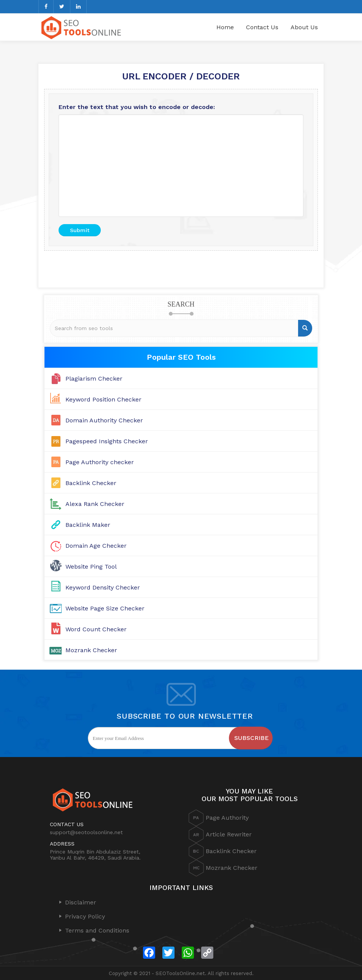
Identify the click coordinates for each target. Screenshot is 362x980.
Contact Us (262, 27)
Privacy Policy (85, 916)
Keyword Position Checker (103, 399)
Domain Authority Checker (104, 420)
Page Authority (219, 818)
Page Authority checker (100, 462)
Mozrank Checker (91, 650)
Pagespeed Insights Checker (107, 441)
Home (225, 27)
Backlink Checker (91, 483)
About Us (304, 27)
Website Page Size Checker (105, 608)
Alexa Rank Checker (95, 504)
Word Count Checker (96, 629)
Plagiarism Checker (94, 379)
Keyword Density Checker (103, 587)
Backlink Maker (88, 525)
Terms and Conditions (97, 930)
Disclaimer (81, 902)
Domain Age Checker (96, 546)
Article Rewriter (220, 835)
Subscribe (252, 738)
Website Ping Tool (91, 567)
